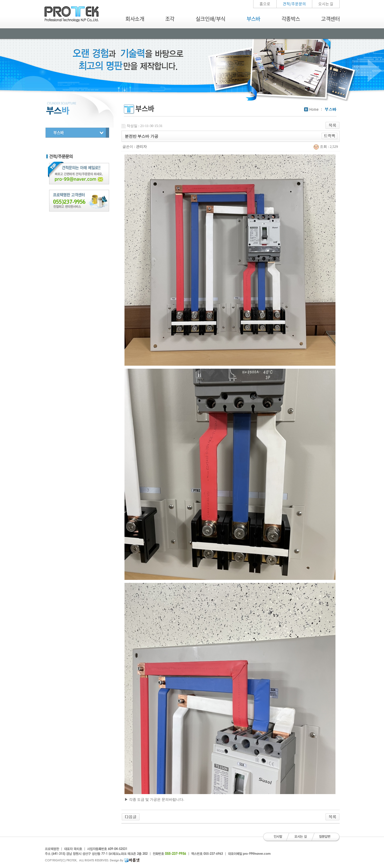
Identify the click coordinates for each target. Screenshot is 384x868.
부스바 (253, 19)
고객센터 (330, 19)
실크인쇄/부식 (211, 19)
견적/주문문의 (294, 4)
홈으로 (265, 4)
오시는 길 (326, 4)
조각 (170, 19)
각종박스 (291, 19)
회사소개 (135, 19)
